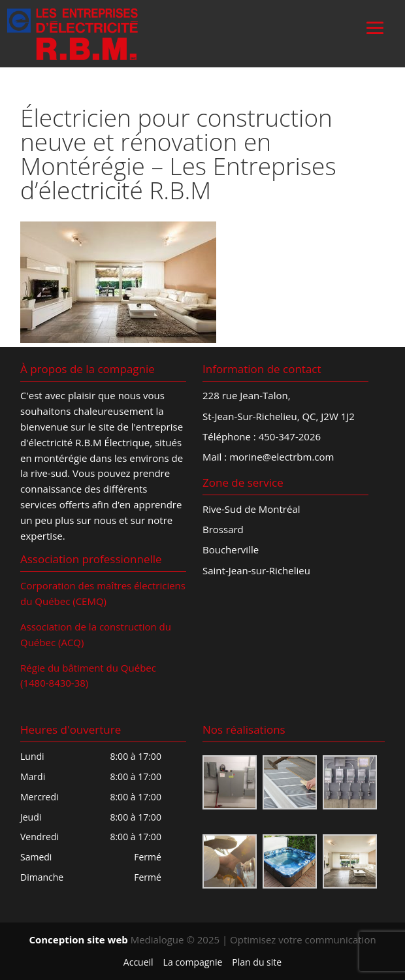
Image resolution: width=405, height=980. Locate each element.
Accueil (138, 962)
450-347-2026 (290, 436)
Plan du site (257, 962)
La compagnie (193, 962)
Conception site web (78, 939)
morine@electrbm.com (282, 457)
